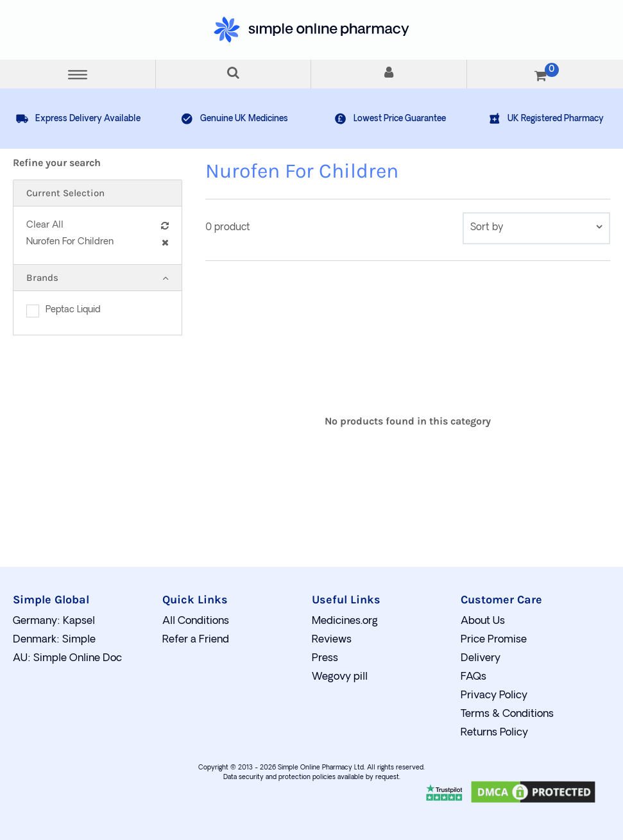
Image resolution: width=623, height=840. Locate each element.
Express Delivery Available (78, 119)
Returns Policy (494, 733)
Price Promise (494, 640)
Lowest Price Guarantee (390, 119)
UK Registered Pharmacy (546, 119)
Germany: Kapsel (54, 621)
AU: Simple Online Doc (67, 659)
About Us (483, 621)
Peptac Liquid (73, 310)
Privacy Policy (494, 696)
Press (325, 659)
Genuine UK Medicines (234, 119)
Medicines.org (345, 621)
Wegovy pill (340, 677)
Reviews (332, 640)
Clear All (98, 225)
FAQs (474, 677)
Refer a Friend (196, 640)
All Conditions (196, 621)
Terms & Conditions (507, 714)
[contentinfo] (536, 228)
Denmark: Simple (54, 640)
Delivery (481, 659)
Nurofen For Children (98, 242)
